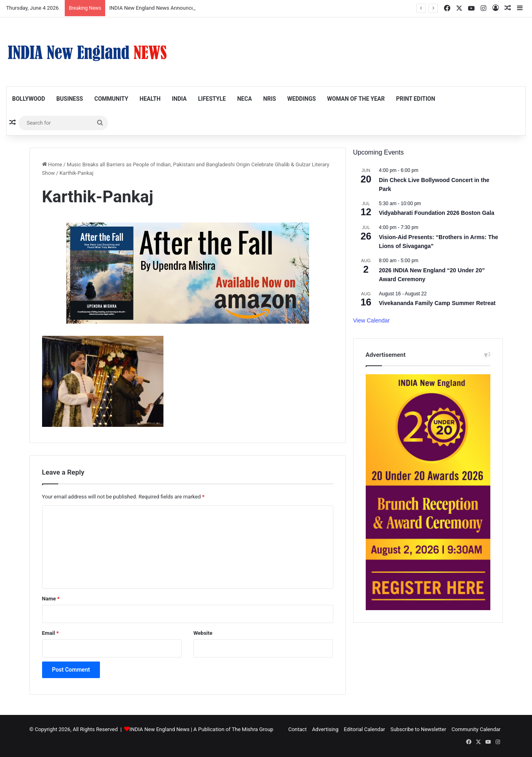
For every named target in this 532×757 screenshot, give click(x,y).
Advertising (325, 729)
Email (51, 633)
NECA (244, 99)
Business (70, 99)
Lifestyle (212, 99)
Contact (297, 729)
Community (111, 99)
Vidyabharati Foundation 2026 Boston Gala (437, 213)
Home (52, 164)
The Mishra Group (253, 729)
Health (150, 99)
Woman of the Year (356, 99)
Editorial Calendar (365, 729)
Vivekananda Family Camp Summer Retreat (437, 303)
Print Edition (416, 99)
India (179, 99)
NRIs (270, 99)
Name (51, 599)
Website (203, 633)
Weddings (301, 99)
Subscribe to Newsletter (418, 729)
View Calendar (372, 320)
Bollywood (29, 99)
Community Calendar (476, 729)
